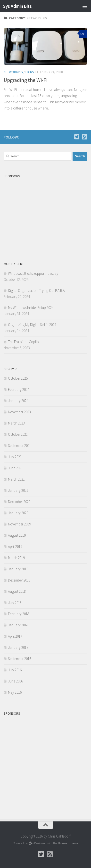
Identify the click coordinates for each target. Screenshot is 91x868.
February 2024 (19, 390)
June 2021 (15, 468)
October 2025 (18, 378)
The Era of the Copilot (24, 342)
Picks (30, 72)
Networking (13, 72)
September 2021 (20, 446)
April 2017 (15, 636)
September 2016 (20, 659)
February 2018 (19, 614)
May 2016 (15, 692)
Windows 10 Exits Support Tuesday (33, 273)
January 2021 (18, 490)
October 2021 (18, 434)
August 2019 (17, 535)
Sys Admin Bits (17, 6)
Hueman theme (68, 843)
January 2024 (18, 401)
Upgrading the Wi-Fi (25, 80)
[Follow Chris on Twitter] (77, 137)
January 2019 (18, 569)
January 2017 (18, 647)
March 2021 (16, 479)
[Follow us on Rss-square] (84, 137)
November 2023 (19, 412)
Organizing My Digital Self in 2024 (32, 325)
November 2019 (19, 524)
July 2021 (15, 457)
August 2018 (17, 591)
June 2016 (15, 681)
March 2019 (16, 558)
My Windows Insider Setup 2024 (31, 308)
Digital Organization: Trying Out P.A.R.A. (37, 291)
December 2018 (19, 580)
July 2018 (15, 603)
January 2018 (18, 625)
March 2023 (16, 423)
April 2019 (15, 547)
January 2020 (18, 513)
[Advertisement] (45, 215)
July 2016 (15, 670)
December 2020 (19, 502)
